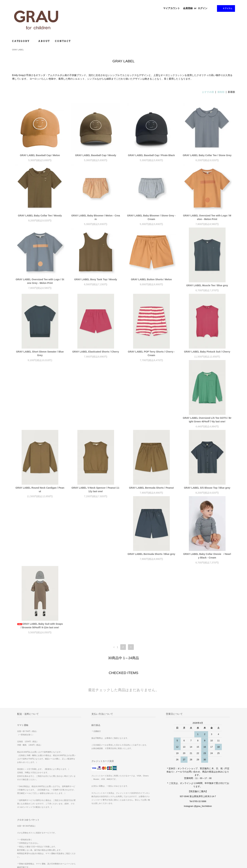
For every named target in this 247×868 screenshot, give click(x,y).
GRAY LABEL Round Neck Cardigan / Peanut (96, 423)
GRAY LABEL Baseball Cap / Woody (96, 155)
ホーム (17, 825)
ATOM (98, 839)
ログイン (203, 8)
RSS (91, 839)
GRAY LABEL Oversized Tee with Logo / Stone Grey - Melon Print (40, 281)
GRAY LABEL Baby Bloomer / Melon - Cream (96, 217)
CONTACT (63, 41)
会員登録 (188, 8)
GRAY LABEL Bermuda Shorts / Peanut (207, 422)
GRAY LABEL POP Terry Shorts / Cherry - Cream (151, 353)
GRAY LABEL (18, 50)
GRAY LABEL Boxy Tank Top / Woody (96, 279)
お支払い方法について (25, 830)
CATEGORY (23, 41)
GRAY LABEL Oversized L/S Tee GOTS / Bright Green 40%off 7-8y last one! (40, 423)
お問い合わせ (20, 849)
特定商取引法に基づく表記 (27, 839)
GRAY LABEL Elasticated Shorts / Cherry (96, 352)
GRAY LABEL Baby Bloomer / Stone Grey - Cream (151, 217)
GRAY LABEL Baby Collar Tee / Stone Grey (207, 155)
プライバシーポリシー (25, 844)
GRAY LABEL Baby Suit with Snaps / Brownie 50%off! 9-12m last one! (208, 493)
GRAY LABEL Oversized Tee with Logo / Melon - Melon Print (207, 217)
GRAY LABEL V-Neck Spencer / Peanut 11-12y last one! (151, 423)
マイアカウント (172, 8)
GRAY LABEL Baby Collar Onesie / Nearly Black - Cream (151, 493)
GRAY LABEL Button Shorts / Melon (151, 279)
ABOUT (44, 41)
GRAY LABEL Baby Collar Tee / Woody (40, 216)
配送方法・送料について (26, 835)
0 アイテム (226, 8)
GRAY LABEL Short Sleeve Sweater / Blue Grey (40, 353)
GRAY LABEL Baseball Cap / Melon (40, 155)
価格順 (221, 92)
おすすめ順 (208, 92)
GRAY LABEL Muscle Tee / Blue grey (207, 285)
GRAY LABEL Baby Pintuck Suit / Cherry (207, 352)
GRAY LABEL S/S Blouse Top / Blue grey (40, 491)
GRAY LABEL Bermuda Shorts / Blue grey (96, 491)
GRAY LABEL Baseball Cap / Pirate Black (151, 155)
